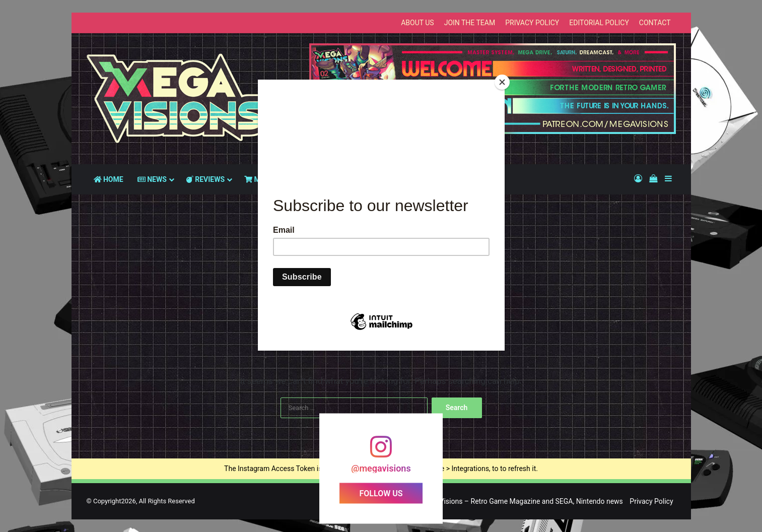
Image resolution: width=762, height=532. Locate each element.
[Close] (502, 82)
